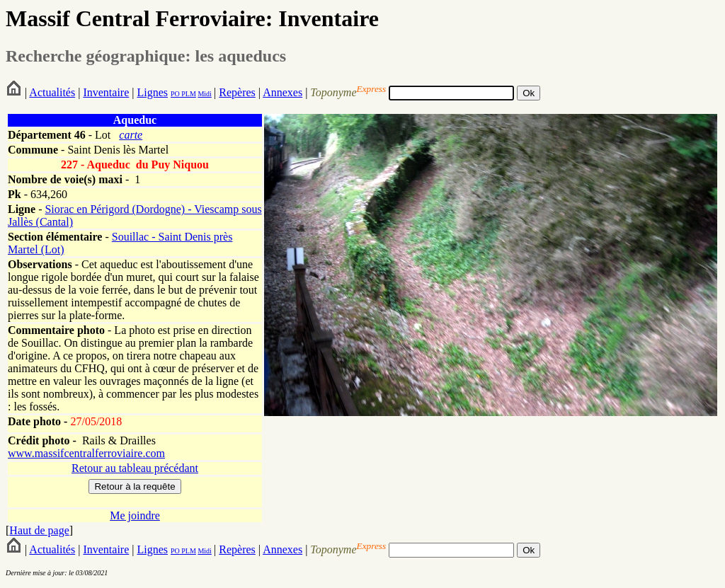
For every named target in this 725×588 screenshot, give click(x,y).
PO (175, 94)
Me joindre (135, 515)
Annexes (282, 92)
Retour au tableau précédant (135, 468)
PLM (188, 94)
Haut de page (39, 530)
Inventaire (106, 92)
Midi (204, 94)
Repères (237, 92)
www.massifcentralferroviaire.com (86, 453)
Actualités (52, 92)
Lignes (152, 92)
